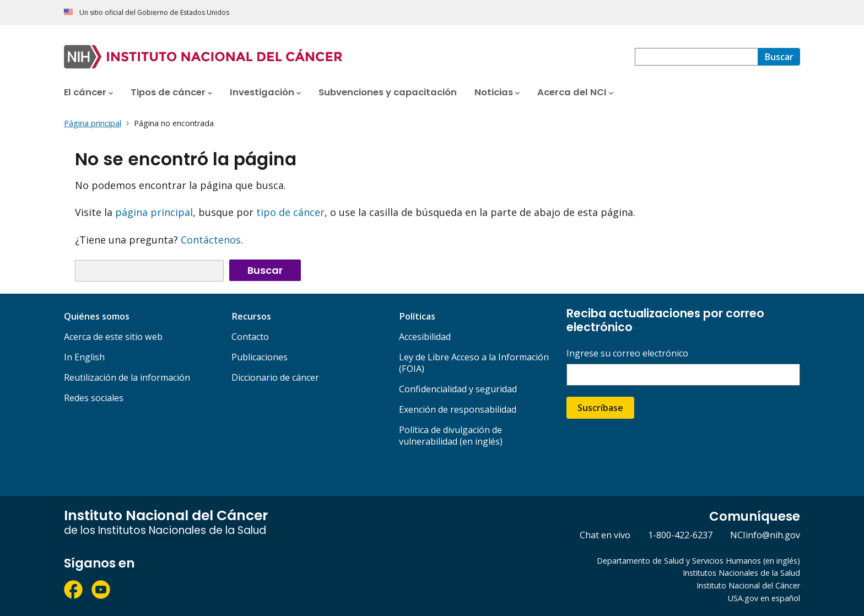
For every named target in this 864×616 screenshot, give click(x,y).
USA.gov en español (764, 598)
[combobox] (696, 57)
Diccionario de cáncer (275, 377)
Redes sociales (94, 398)
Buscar (265, 270)
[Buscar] (779, 57)
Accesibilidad (425, 337)
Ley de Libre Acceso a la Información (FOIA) (474, 363)
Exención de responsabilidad (458, 409)
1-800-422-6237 (680, 535)
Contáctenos (211, 240)
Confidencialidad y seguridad (458, 389)
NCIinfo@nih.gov (765, 535)
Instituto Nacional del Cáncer (748, 585)
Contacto (250, 337)
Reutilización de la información (127, 377)
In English (84, 357)
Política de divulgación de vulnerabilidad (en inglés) (451, 436)
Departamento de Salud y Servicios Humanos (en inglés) (698, 561)
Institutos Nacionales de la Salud (741, 573)
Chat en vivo (605, 535)
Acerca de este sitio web (113, 337)
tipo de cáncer (290, 212)
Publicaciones (260, 357)
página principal (154, 212)
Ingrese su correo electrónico (627, 353)
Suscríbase (600, 408)
